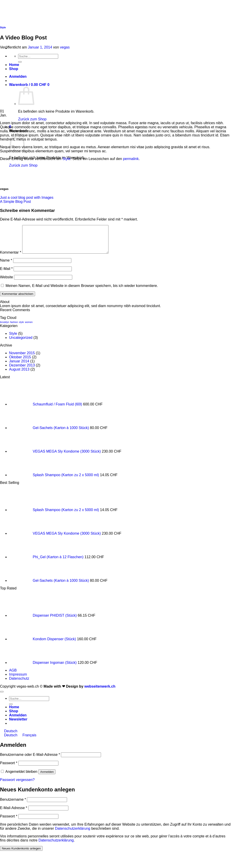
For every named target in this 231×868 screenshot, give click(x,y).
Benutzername (13, 805)
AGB (13, 676)
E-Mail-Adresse (14, 813)
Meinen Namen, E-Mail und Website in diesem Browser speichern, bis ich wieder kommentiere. (82, 291)
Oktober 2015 (20, 362)
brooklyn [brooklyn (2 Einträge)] (5, 327)
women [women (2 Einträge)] (29, 327)
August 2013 (19, 375)
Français (27, 741)
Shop (14, 716)
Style (3, 27)
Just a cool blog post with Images (27, 198)
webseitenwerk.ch (100, 692)
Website (7, 282)
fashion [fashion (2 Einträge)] (14, 327)
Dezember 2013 (22, 371)
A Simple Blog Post (15, 202)
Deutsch (9, 736)
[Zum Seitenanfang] (2, 697)
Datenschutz (19, 684)
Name (6, 266)
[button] (18, 725)
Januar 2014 (19, 367)
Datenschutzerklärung (73, 834)
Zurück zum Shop (32, 119)
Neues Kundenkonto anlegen (21, 854)
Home (14, 712)
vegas (65, 47)
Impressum (18, 680)
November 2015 (22, 358)
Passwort (9, 768)
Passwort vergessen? (17, 785)
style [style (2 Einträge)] (22, 327)
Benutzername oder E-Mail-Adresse (30, 760)
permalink (131, 159)
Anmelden (47, 777)
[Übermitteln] (11, 710)
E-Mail (6, 274)
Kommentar (11, 258)
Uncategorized (21, 343)
